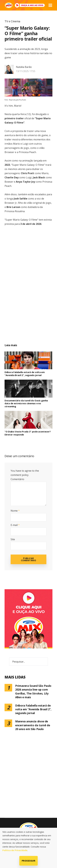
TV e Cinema (12, 21)
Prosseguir (28, 861)
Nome (15, 511)
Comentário (17, 479)
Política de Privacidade (15, 850)
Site (13, 539)
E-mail (15, 525)
